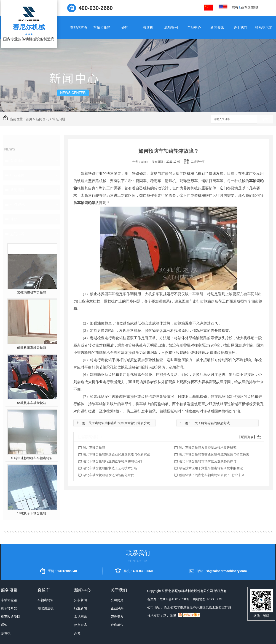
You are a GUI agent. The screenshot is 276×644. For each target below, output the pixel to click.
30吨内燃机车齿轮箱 (32, 292)
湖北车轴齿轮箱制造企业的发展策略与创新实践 (116, 454)
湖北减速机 (46, 608)
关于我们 (240, 27)
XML (220, 599)
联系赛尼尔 (264, 27)
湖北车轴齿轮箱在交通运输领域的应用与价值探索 (214, 454)
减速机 (148, 27)
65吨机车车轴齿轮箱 (32, 348)
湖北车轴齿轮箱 (94, 448)
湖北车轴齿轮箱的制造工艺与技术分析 (110, 468)
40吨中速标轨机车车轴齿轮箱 (32, 458)
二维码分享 (198, 162)
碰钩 (125, 27)
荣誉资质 (117, 617)
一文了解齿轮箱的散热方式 (211, 423)
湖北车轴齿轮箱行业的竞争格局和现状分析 (113, 461)
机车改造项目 (11, 617)
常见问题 (59, 119)
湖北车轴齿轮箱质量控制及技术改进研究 (208, 448)
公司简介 (117, 600)
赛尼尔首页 (79, 27)
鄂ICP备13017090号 (175, 599)
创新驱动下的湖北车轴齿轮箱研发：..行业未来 (212, 475)
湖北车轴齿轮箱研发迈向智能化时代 (108, 475)
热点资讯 (17, 205)
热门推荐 (17, 234)
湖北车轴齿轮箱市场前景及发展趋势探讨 (208, 461)
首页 (29, 119)
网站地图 (199, 599)
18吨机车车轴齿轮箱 (32, 513)
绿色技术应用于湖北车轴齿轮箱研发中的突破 (211, 468)
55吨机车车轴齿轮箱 (32, 403)
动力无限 (170, 616)
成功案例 (171, 27)
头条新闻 (17, 161)
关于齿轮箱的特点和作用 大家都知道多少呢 (119, 423)
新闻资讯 (217, 27)
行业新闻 (17, 175)
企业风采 (117, 608)
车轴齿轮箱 (102, 27)
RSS (211, 599)
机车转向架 (9, 608)
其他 (14, 219)
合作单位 (117, 625)
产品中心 (194, 27)
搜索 (265, 119)
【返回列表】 (247, 437)
